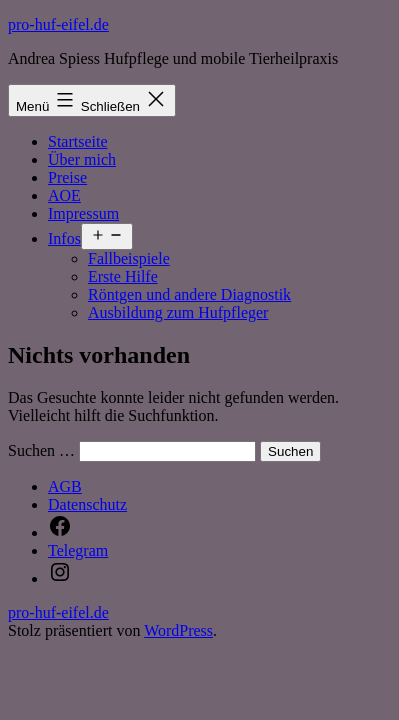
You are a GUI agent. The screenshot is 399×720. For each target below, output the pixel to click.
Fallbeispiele (129, 258)
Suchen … (41, 450)
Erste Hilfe (123, 276)
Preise (67, 177)
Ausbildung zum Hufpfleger (178, 312)
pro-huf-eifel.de (58, 24)
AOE (64, 195)
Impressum (83, 213)
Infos (64, 238)
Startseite (78, 141)
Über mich (82, 159)
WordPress (178, 630)
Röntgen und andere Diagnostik (189, 294)
